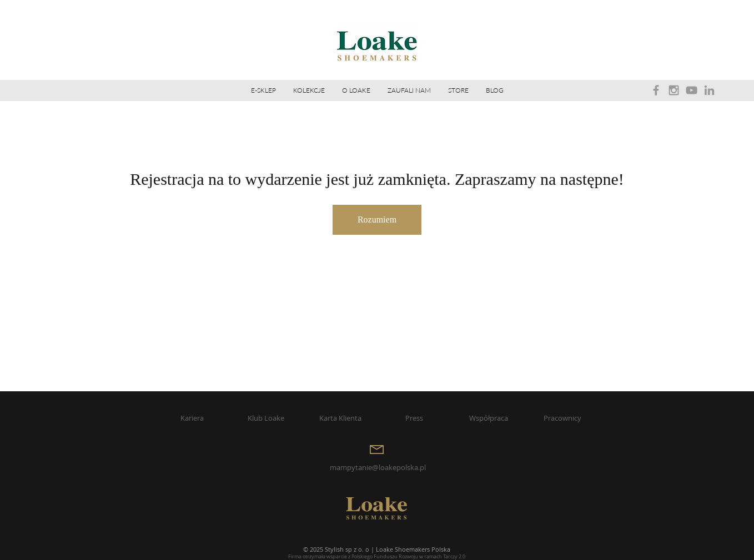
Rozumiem (377, 220)
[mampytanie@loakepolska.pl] (378, 468)
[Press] (414, 418)
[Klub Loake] (266, 418)
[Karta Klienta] (340, 418)
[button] (356, 90)
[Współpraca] (489, 418)
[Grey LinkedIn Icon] (709, 90)
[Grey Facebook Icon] (656, 90)
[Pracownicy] (562, 418)
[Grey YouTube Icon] (692, 90)
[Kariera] (192, 418)
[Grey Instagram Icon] (674, 90)
